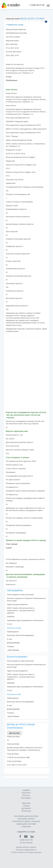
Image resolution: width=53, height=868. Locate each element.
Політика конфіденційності (26, 850)
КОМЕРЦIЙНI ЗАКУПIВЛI (26, 824)
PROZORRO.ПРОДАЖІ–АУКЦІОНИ (26, 821)
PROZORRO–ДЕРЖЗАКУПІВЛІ (26, 816)
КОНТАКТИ (26, 793)
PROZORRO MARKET (26, 819)
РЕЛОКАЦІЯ (26, 811)
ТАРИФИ (26, 806)
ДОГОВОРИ (26, 808)
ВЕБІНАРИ (26, 803)
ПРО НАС (26, 795)
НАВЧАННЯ (26, 827)
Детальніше (14, 733)
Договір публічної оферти (26, 847)
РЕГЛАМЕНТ (26, 798)
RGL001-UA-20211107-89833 (33, 19)
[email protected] (13, 643)
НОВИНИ (26, 790)
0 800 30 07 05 (37, 5)
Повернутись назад (15, 25)
